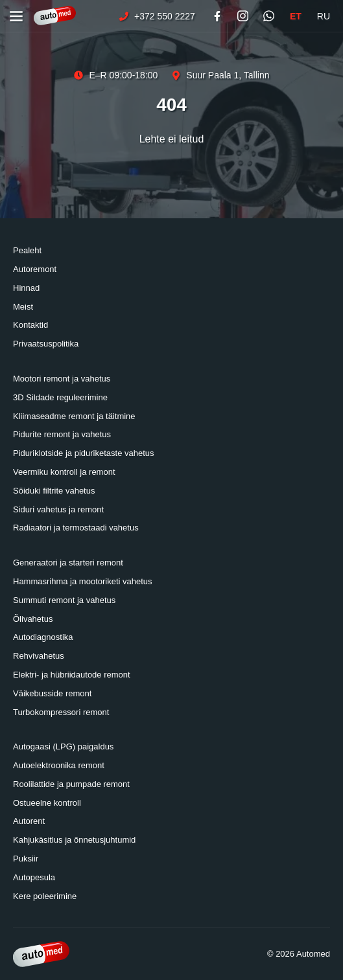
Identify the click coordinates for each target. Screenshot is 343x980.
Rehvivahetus (39, 656)
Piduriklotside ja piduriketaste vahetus (84, 453)
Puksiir (26, 859)
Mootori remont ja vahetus (62, 379)
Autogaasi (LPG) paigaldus (63, 746)
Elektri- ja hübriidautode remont (72, 675)
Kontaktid (30, 325)
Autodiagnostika (43, 637)
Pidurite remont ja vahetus (62, 434)
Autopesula (34, 877)
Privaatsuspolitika (46, 344)
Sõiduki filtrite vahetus (54, 491)
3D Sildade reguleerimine (60, 397)
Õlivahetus (33, 619)
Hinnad (26, 288)
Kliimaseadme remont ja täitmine (74, 416)
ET (296, 16)
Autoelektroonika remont (59, 765)
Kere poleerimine (45, 896)
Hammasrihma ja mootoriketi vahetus (83, 581)
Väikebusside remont (52, 693)
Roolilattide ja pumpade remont (71, 784)
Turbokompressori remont (61, 712)
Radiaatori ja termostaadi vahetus (76, 528)
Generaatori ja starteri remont (68, 563)
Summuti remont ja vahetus (64, 600)
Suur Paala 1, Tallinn (220, 75)
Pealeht (27, 250)
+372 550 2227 (157, 16)
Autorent (29, 821)
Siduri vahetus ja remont (58, 509)
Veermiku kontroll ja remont (64, 472)
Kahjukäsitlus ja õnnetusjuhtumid (74, 840)
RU (324, 16)
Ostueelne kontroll (47, 803)
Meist (23, 307)
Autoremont (35, 269)
